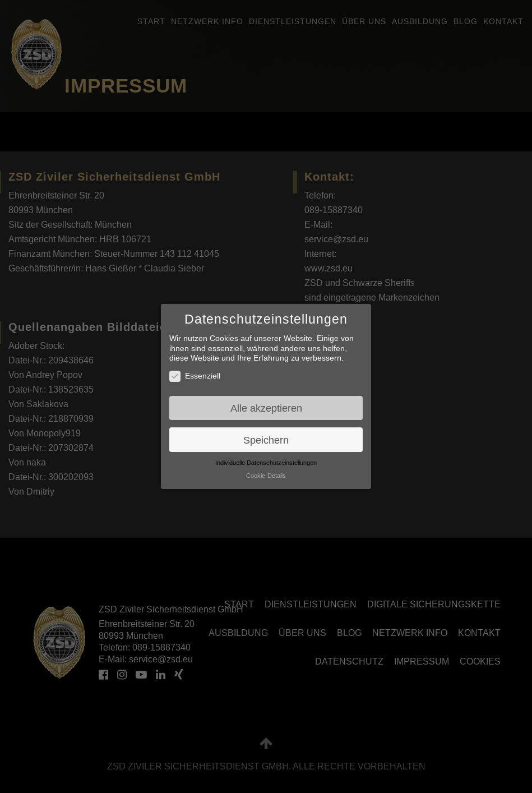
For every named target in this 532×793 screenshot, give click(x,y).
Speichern (266, 440)
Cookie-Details (266, 476)
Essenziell (195, 376)
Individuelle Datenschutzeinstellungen (266, 463)
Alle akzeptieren (266, 408)
